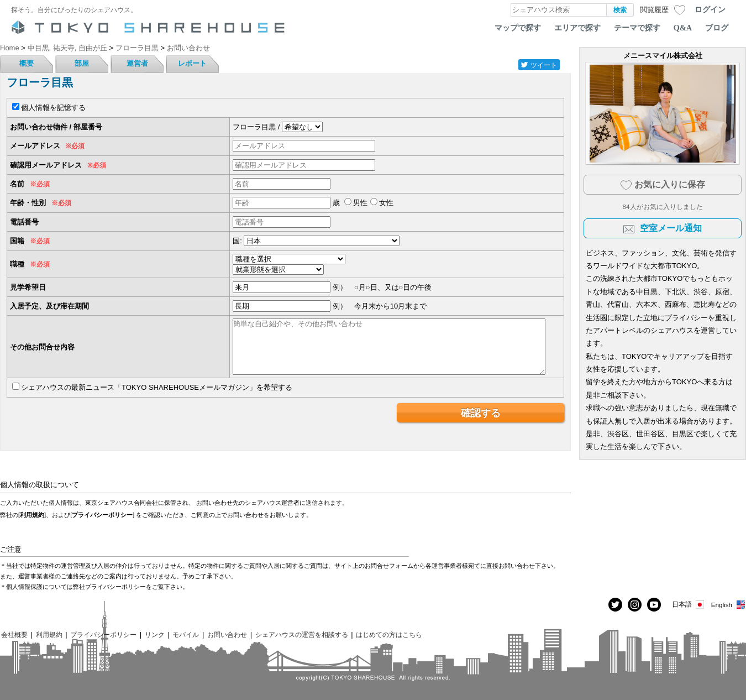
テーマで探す (637, 28)
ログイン (710, 9)
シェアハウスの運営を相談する (302, 634)
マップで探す (518, 28)
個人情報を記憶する (53, 108)
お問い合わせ (227, 634)
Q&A (683, 28)
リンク (155, 634)
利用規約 (32, 515)
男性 (360, 203)
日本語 (689, 605)
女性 (386, 203)
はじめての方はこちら (389, 634)
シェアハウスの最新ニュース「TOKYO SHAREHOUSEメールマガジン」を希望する (157, 387)
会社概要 (14, 634)
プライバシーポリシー (102, 515)
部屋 (82, 63)
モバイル (186, 634)
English (729, 605)
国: (237, 241)
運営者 (137, 63)
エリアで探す (577, 28)
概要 (27, 63)
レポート (192, 63)
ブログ (717, 28)
